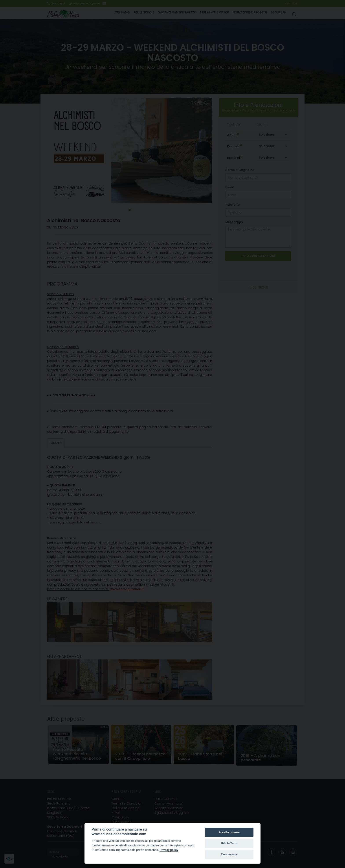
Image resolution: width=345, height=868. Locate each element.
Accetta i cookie (229, 832)
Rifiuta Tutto (229, 843)
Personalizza (229, 854)
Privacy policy (169, 850)
